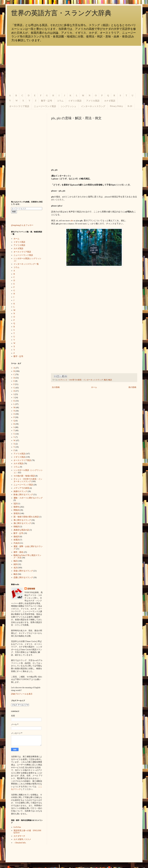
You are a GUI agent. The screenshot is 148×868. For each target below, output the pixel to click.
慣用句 (16, 507)
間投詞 (16, 510)
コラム (60, 101)
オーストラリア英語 (19, 106)
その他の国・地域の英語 (24, 476)
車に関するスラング (22, 520)
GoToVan (17, 827)
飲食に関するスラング (23, 495)
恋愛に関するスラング (23, 577)
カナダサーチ (19, 836)
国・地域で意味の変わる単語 (26, 517)
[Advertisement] (74, 69)
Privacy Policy (116, 106)
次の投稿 (56, 387)
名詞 (15, 568)
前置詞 (16, 540)
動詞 (106, 380)
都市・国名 (18, 552)
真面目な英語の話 (21, 530)
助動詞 (16, 527)
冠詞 (15, 504)
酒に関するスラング (22, 523)
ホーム (94, 387)
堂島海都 (31, 589)
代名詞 (16, 543)
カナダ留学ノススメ (22, 839)
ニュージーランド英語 (45, 106)
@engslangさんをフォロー (22, 225)
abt (72, 221)
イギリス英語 (75, 101)
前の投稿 (132, 387)
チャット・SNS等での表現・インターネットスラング (82, 380)
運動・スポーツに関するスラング (28, 498)
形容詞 (16, 513)
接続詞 (16, 537)
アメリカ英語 (93, 101)
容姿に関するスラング (23, 571)
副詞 (15, 564)
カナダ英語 (110, 101)
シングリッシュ (68, 106)
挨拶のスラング (20, 491)
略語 (110, 380)
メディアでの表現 (21, 488)
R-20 (130, 106)
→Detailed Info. (20, 843)
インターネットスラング (93, 106)
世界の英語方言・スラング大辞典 (61, 13)
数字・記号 (47, 101)
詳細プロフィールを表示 (22, 694)
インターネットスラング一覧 (26, 264)
